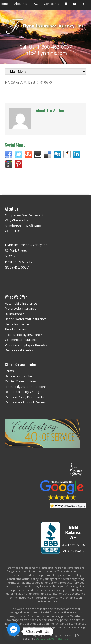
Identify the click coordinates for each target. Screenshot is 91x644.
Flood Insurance (17, 329)
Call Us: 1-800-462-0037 (45, 47)
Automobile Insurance (21, 303)
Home (4, 4)
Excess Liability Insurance (24, 335)
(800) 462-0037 (17, 267)
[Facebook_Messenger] (14, 631)
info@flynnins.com (45, 53)
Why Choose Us (17, 220)
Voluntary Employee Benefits (26, 345)
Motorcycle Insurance (21, 308)
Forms (9, 371)
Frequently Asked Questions (26, 387)
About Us (21, 4)
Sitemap (63, 639)
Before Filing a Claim (20, 376)
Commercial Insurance (21, 340)
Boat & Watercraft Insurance (26, 319)
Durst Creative (45, 639)
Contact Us (51, 4)
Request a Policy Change (23, 392)
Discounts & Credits (19, 350)
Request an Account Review (25, 402)
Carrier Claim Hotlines (21, 381)
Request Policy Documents (24, 397)
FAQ (35, 4)
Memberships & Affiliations (25, 226)
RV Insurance (15, 314)
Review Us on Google (62, 490)
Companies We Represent (24, 215)
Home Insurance (17, 324)
